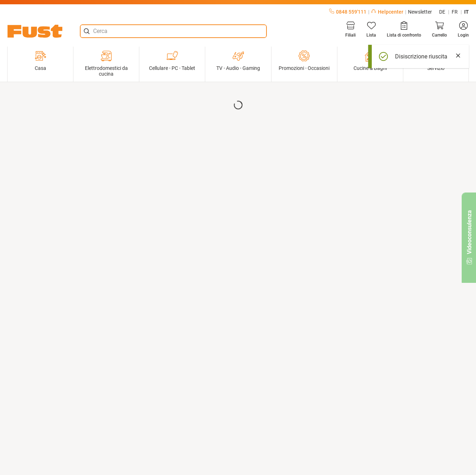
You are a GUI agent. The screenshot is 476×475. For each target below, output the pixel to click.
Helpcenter (387, 12)
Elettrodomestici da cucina (106, 63)
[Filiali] (350, 29)
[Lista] (371, 29)
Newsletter (420, 12)
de (442, 12)
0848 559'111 (348, 12)
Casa (40, 61)
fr (455, 12)
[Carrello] (439, 29)
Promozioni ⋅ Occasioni (304, 61)
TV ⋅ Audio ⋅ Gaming (238, 61)
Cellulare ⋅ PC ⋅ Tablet (172, 61)
